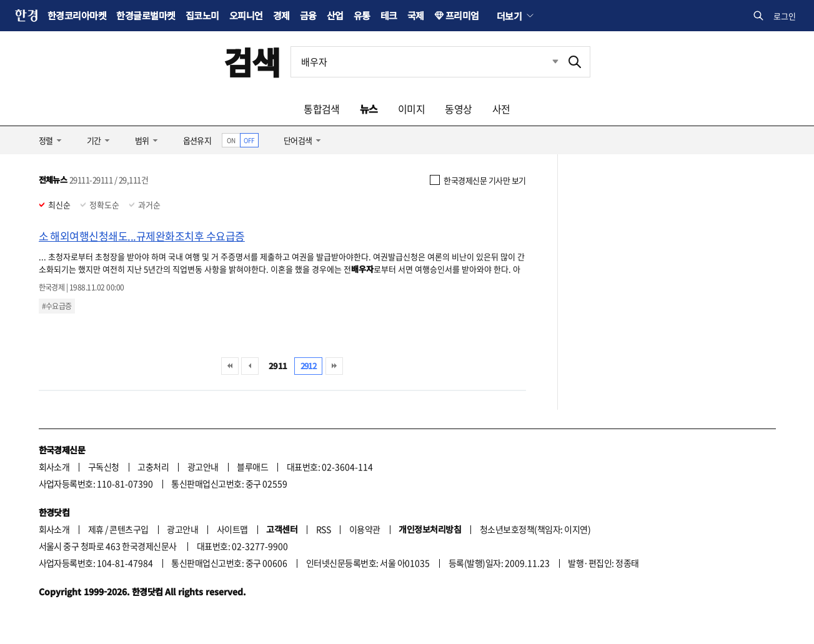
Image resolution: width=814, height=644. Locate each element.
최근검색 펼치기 (546, 62)
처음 (230, 366)
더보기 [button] (509, 16)
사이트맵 (232, 529)
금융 (308, 15)
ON (231, 140)
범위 (142, 140)
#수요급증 (57, 306)
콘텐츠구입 (129, 529)
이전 (250, 366)
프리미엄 (462, 15)
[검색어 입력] (425, 62)
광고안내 (203, 467)
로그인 (785, 16)
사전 (501, 109)
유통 (362, 15)
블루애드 (252, 467)
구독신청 (104, 467)
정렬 (46, 140)
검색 (252, 62)
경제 (281, 15)
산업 (335, 15)
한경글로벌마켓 (146, 15)
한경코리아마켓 (77, 15)
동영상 (458, 109)
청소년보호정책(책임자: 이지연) (535, 529)
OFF (249, 140)
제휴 (96, 529)
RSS (323, 529)
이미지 (411, 109)
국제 (416, 15)
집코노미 (202, 15)
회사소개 (54, 467)
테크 (389, 15)
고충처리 (153, 467)
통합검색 (322, 109)
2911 (278, 366)
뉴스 (369, 109)
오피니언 (246, 15)
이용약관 (365, 529)
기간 (94, 140)
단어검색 (298, 140)
